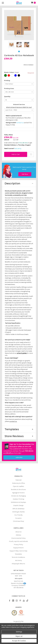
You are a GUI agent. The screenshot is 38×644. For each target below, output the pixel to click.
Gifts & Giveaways (18, 509)
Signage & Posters (18, 493)
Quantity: (7, 96)
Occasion (18, 518)
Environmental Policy (18, 538)
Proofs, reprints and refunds (18, 541)
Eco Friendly (18, 515)
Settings (19, 632)
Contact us (20, 123)
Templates (18, 554)
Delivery (18, 535)
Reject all (19, 636)
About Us (18, 532)
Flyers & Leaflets (18, 486)
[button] (19, 183)
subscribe (19, 457)
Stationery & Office (18, 483)
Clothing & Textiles (18, 512)
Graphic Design (18, 505)
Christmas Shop (18, 521)
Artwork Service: (19, 104)
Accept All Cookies (19, 641)
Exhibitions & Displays (18, 502)
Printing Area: (9, 88)
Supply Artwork (18, 548)
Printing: (7, 80)
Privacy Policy (18, 545)
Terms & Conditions (18, 557)
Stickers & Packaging (18, 496)
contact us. (13, 421)
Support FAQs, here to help (18, 551)
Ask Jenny (18, 149)
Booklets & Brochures (18, 490)
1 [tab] (19, 51)
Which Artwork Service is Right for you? (19, 107)
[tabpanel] (12, 45)
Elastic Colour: (19, 73)
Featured (18, 480)
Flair (22, 621)
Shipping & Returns (18, 564)
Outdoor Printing (18, 499)
